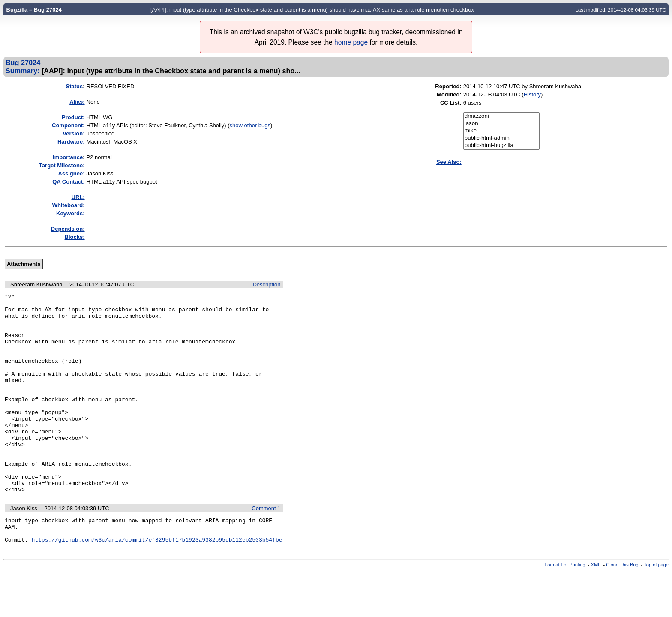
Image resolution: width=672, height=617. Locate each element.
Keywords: (70, 213)
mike (502, 131)
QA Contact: (68, 182)
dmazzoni (502, 116)
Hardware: (71, 142)
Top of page (656, 610)
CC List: (451, 103)
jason (502, 124)
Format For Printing (565, 610)
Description (266, 284)
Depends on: (68, 229)
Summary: (22, 71)
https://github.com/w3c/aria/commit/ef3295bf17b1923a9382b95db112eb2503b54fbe (157, 584)
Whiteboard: (69, 205)
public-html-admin (502, 138)
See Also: (449, 162)
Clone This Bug (622, 610)
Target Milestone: (62, 165)
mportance (68, 157)
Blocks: (75, 237)
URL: (78, 197)
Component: (68, 125)
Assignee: (71, 173)
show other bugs (250, 125)
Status (74, 86)
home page (351, 42)
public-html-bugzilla (502, 146)
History (532, 95)
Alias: (77, 102)
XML (596, 610)
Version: (73, 134)
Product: (73, 117)
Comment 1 (266, 548)
